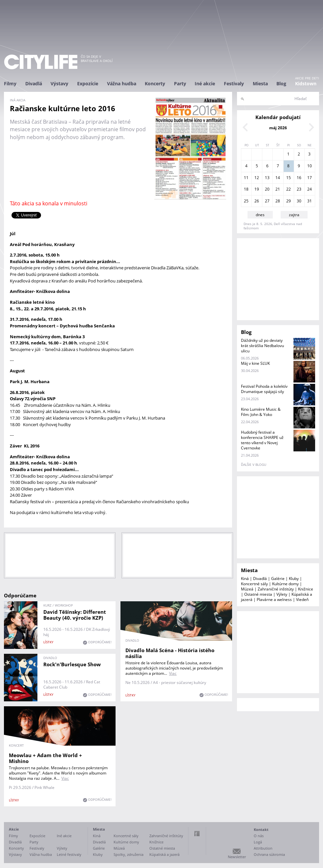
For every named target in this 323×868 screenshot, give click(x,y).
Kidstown (306, 83)
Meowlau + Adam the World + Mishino (45, 758)
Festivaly (234, 83)
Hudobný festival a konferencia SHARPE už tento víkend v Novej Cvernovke (262, 440)
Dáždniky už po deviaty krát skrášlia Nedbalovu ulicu (262, 346)
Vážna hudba (122, 83)
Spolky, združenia (129, 854)
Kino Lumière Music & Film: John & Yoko (261, 412)
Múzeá (247, 589)
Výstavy (59, 83)
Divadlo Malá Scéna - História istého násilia (170, 653)
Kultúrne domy (285, 584)
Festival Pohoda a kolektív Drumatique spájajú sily (264, 389)
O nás (259, 836)
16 (299, 178)
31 (310, 201)
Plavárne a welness (274, 599)
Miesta (260, 83)
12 (257, 178)
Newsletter (237, 857)
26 (257, 201)
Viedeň (302, 599)
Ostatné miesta (258, 594)
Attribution (263, 848)
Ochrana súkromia (269, 854)
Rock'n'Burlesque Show (72, 664)
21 (278, 189)
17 (310, 178)
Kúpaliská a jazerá (164, 854)
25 (246, 201)
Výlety (282, 594)
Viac (173, 673)
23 (299, 189)
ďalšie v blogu (254, 465)
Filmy (10, 83)
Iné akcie (205, 83)
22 (289, 189)
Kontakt (261, 829)
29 (289, 201)
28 (278, 201)
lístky (48, 642)
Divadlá (34, 83)
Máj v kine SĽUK (255, 363)
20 (267, 189)
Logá (258, 842)
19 (257, 189)
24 (310, 189)
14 (278, 178)
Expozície (88, 83)
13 (267, 178)
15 (289, 178)
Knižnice (306, 589)
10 (310, 166)
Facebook (197, 834)
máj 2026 (278, 128)
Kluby (294, 579)
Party (180, 83)
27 (267, 201)
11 (246, 178)
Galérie (278, 579)
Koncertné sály (254, 584)
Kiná (245, 579)
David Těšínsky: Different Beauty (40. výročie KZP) (75, 615)
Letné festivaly (69, 854)
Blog (281, 83)
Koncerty (155, 83)
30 (299, 201)
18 (246, 189)
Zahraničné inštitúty (276, 589)
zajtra (294, 215)
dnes (260, 215)
